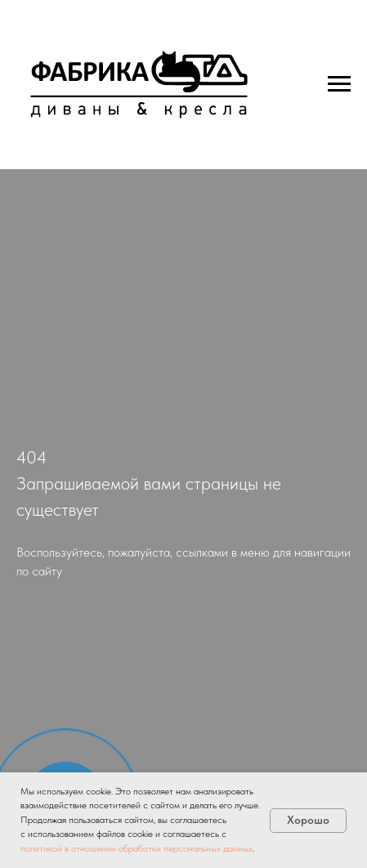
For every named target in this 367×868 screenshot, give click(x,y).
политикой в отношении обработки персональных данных (137, 848)
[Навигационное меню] (339, 84)
